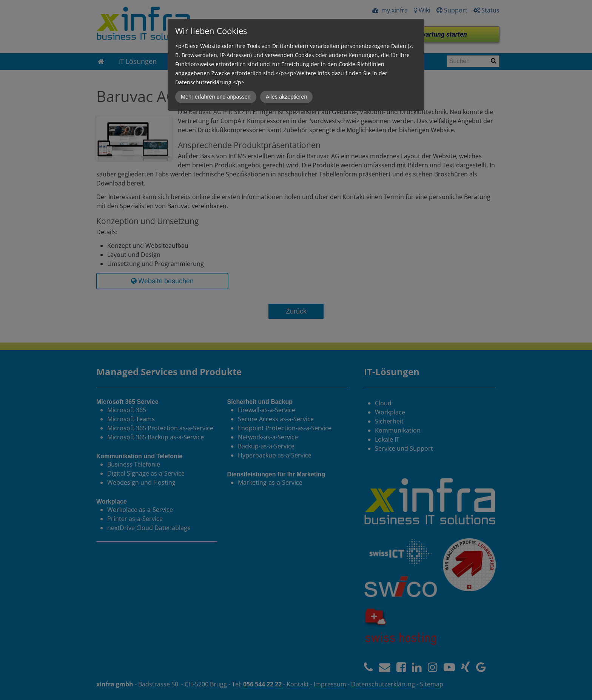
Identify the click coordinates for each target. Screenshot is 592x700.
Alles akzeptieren (287, 97)
